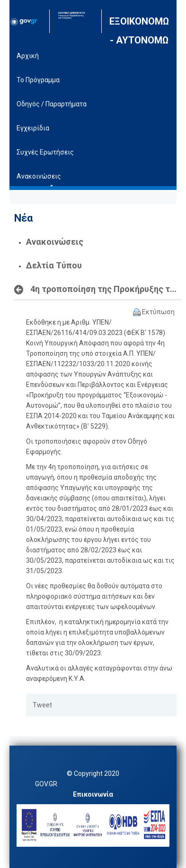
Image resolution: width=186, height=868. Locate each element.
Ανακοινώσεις (55, 242)
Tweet (42, 705)
